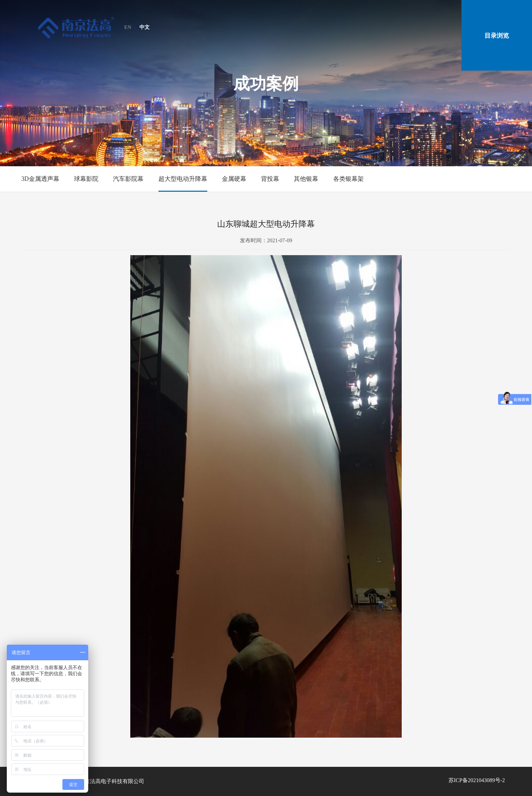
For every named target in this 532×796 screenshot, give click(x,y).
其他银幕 (306, 179)
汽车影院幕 (128, 179)
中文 (145, 27)
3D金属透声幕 (40, 179)
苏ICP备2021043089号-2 (477, 780)
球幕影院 (86, 179)
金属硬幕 (234, 179)
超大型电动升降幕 (183, 179)
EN (128, 27)
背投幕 (270, 179)
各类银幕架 (348, 179)
